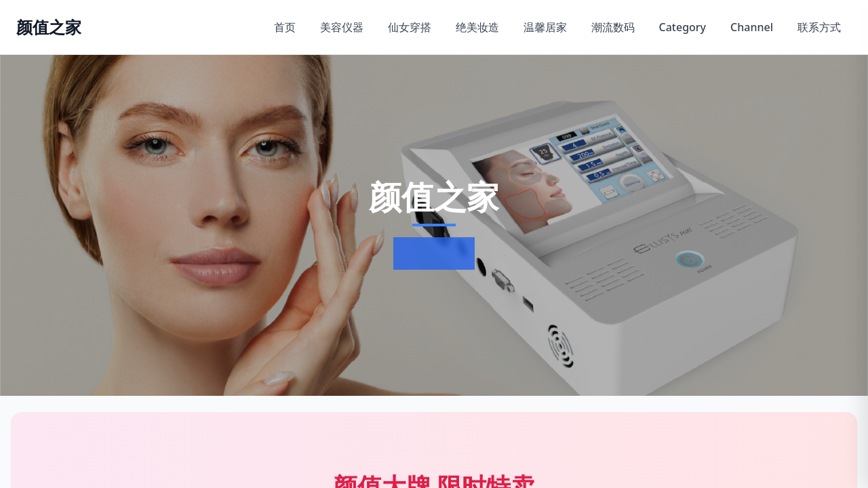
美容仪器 (342, 27)
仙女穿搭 (410, 27)
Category (683, 27)
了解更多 (431, 253)
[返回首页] (49, 27)
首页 (285, 27)
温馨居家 (545, 27)
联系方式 (819, 27)
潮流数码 (613, 27)
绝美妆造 (477, 27)
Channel (752, 27)
